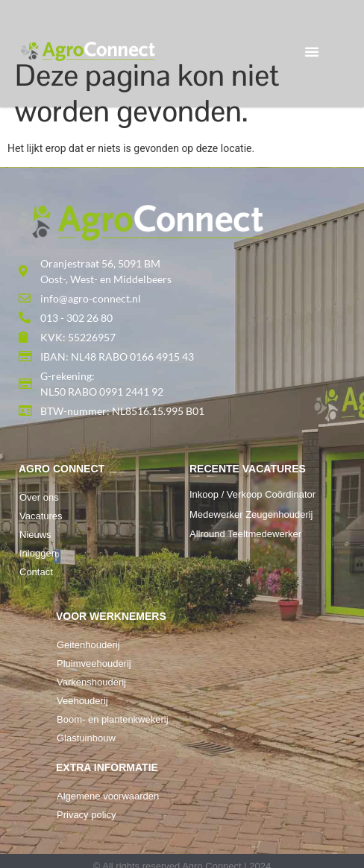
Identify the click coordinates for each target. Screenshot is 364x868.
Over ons (39, 497)
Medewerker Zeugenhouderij (251, 514)
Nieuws (35, 535)
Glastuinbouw (86, 738)
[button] (312, 51)
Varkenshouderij (91, 682)
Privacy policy (86, 815)
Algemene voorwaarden (108, 796)
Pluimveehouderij (94, 663)
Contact (36, 572)
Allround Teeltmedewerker (245, 534)
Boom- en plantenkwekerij (113, 719)
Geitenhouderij (88, 645)
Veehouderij (82, 701)
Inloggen (38, 553)
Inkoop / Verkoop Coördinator (252, 494)
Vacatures (41, 516)
